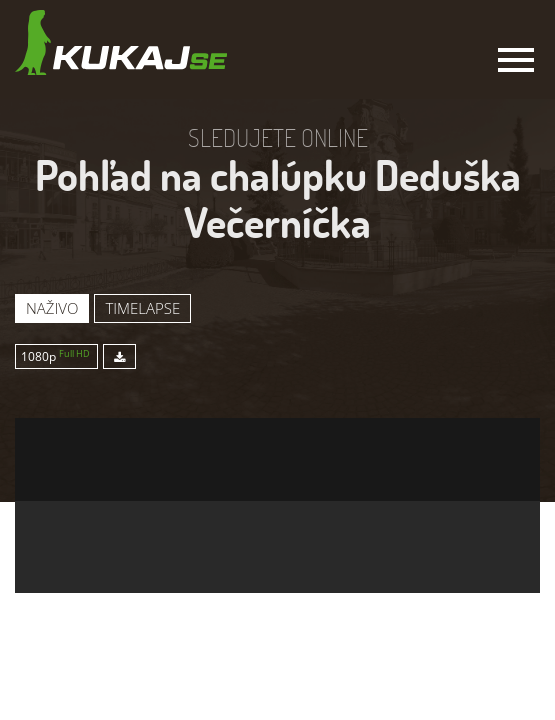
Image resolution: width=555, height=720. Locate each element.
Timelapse (142, 308)
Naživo (52, 308)
